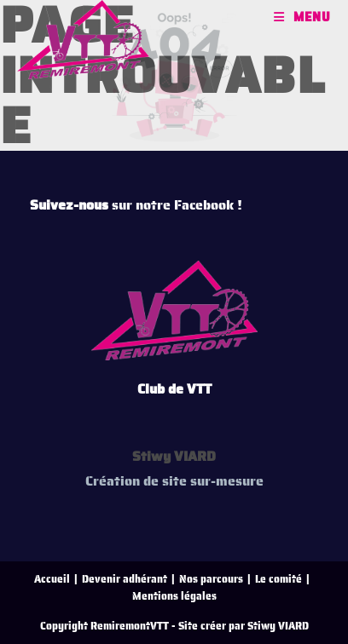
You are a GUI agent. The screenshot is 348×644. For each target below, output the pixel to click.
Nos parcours (211, 579)
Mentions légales (174, 596)
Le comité (278, 579)
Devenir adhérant (125, 579)
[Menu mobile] (302, 17)
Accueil (52, 579)
